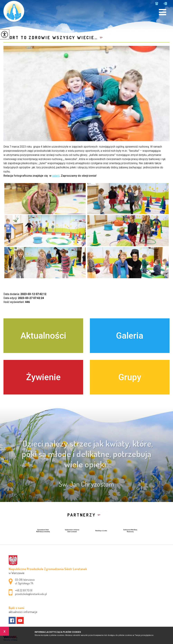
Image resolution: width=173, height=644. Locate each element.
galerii (56, 176)
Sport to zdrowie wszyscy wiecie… (51, 37)
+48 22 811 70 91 (157, 4)
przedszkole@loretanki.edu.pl (165, 4)
